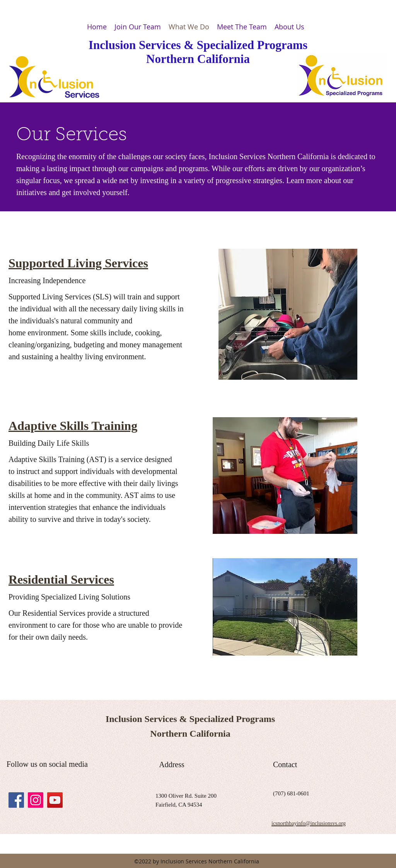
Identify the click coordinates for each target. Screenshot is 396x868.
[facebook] (16, 800)
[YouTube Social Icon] (55, 800)
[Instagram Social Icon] (36, 800)
